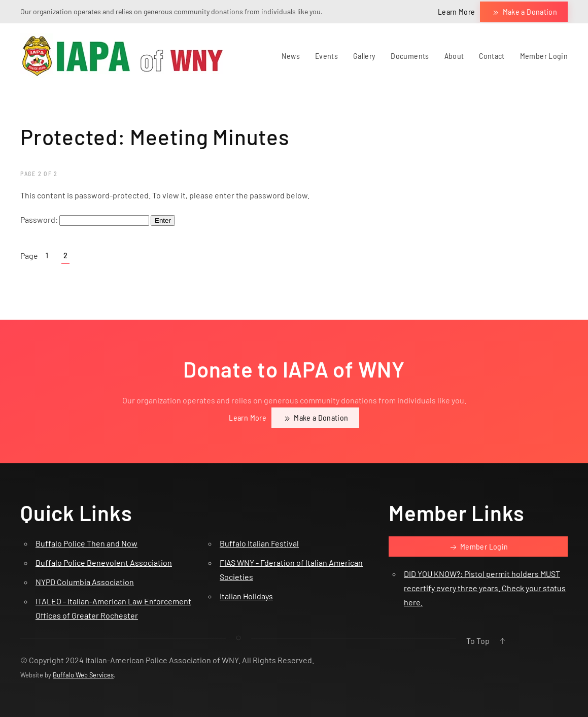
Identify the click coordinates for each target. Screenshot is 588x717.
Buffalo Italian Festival (259, 543)
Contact (492, 56)
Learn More (457, 11)
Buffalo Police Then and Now (87, 543)
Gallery (364, 56)
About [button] (454, 56)
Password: (85, 219)
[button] (502, 641)
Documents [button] (410, 56)
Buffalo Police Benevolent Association (104, 562)
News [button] (290, 56)
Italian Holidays (246, 596)
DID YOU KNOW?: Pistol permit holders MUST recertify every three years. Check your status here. (485, 588)
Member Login (544, 56)
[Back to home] (122, 56)
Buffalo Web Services (83, 675)
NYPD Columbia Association (85, 582)
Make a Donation (524, 12)
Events (326, 56)
